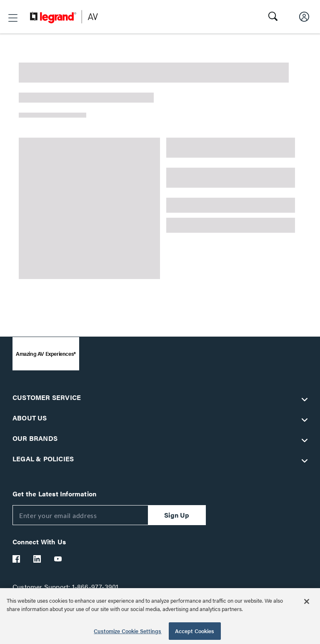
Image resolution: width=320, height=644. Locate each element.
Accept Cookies (195, 631)
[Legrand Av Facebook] (17, 559)
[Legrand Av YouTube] (58, 559)
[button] (13, 18)
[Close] (307, 601)
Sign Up (177, 515)
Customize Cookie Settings (127, 631)
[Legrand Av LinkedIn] (37, 559)
